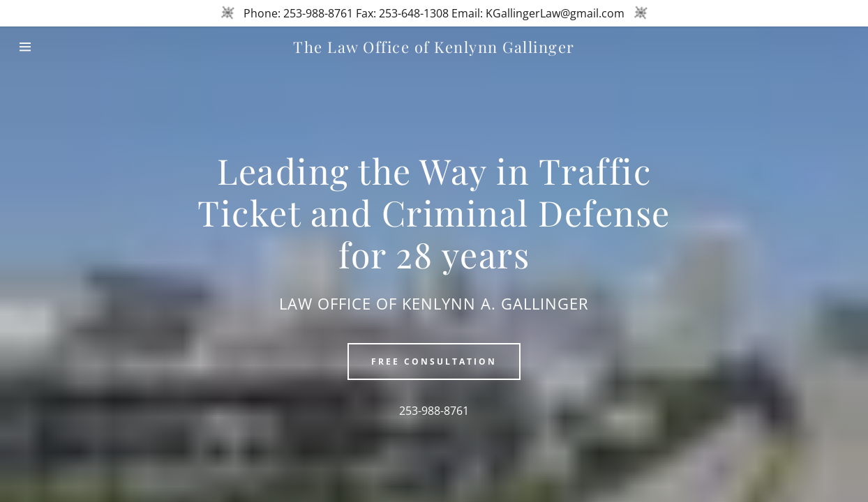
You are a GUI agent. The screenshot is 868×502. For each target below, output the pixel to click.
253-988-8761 (434, 411)
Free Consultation (434, 362)
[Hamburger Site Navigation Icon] (43, 47)
